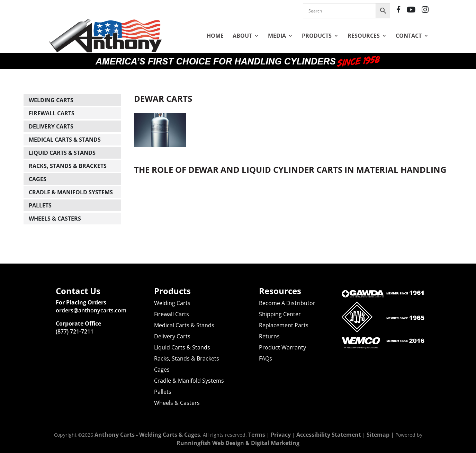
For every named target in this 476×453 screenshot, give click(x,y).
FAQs (266, 358)
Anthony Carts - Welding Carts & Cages (147, 435)
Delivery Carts (51, 126)
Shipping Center (280, 314)
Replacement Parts (284, 325)
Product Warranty (282, 347)
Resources (364, 36)
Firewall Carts (52, 113)
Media (277, 36)
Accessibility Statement (329, 435)
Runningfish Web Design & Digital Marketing (238, 443)
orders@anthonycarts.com (91, 310)
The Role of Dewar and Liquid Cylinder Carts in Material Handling (290, 170)
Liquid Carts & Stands (62, 153)
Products (317, 36)
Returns (269, 336)
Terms (257, 435)
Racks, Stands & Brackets (68, 166)
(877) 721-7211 (75, 331)
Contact (409, 36)
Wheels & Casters (55, 219)
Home (215, 36)
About (242, 36)
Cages (38, 179)
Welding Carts (51, 100)
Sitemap (378, 435)
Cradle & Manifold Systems (71, 192)
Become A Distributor (287, 303)
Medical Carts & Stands (65, 140)
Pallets (40, 205)
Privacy (281, 435)
